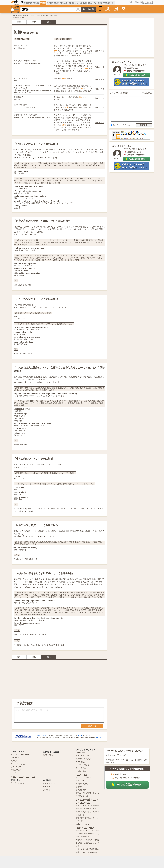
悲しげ (37, 509)
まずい (16, 353)
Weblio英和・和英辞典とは (21, 754)
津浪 (53, 645)
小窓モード (101, 9)
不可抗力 (17, 645)
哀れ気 (31, 509)
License (80, 735)
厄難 (39, 634)
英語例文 (36, 3)
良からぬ (24, 353)
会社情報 (47, 786)
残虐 (36, 559)
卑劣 (29, 285)
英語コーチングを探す (95, 3)
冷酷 (26, 559)
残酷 (22, 559)
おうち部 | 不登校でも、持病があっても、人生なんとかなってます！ (88, 843)
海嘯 (58, 645)
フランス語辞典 (82, 774)
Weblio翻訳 (147, 93)
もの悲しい (46, 509)
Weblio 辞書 (17, 15)
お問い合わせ (48, 755)
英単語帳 (57, 3)
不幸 (32, 634)
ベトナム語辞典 (82, 784)
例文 (34, 22)
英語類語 (43, 3)
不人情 (16, 559)
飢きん (38, 645)
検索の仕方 (15, 758)
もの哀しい (33, 511)
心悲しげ (24, 509)
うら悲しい (69, 509)
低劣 (15, 285)
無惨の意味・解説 (43, 15)
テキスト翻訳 (121, 93)
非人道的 (24, 445)
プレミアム (108, 11)
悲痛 (53, 509)
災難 (15, 634)
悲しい (77, 509)
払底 (33, 645)
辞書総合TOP (16, 770)
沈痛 (91, 509)
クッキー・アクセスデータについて (24, 776)
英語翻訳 (72, 3)
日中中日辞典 (81, 768)
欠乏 (28, 645)
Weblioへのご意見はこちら (116, 755)
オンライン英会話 (81, 3)
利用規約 (14, 761)
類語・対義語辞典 (83, 756)
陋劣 (24, 285)
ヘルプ (13, 773)
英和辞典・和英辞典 (29, 15)
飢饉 (44, 645)
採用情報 (47, 790)
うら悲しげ (23, 511)
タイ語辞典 (80, 781)
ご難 (20, 634)
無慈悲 (16, 445)
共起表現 (50, 3)
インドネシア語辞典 (83, 777)
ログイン (116, 11)
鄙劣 (20, 285)
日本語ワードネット (42, 735)
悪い (30, 353)
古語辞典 (79, 787)
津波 (62, 645)
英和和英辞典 (28, 3)
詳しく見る (100, 51)
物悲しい (84, 509)
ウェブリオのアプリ (18, 783)
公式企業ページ (49, 783)
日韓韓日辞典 (81, 771)
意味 (19, 22)
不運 (44, 634)
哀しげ (16, 509)
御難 (24, 634)
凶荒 (24, 645)
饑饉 (48, 645)
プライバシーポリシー (19, 764)
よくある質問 (136, 760)
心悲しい (59, 509)
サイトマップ (16, 767)
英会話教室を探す (109, 3)
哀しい (96, 509)
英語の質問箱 (81, 790)
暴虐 (31, 559)
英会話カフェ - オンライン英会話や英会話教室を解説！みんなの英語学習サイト (88, 833)
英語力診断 (64, 3)
